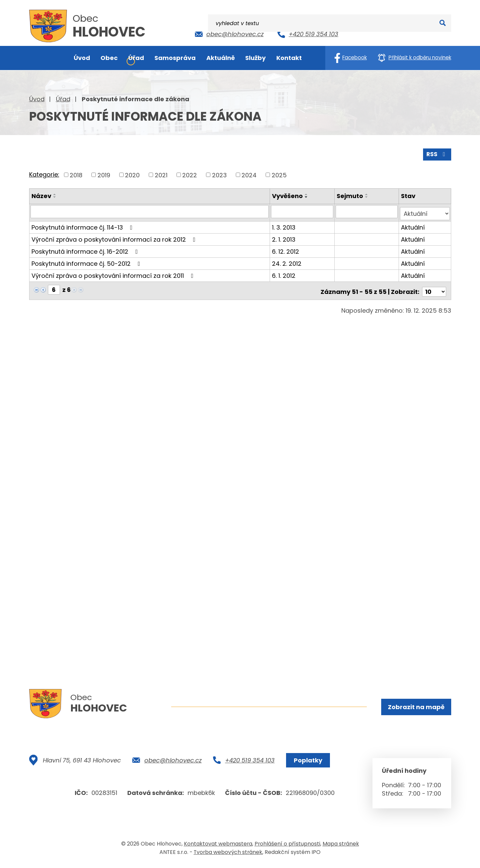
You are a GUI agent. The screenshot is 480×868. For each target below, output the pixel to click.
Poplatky (307, 762)
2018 (76, 174)
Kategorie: (44, 174)
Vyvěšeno (288, 195)
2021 (161, 174)
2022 (190, 174)
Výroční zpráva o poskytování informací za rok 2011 (114, 273)
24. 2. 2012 (287, 261)
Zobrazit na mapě (416, 707)
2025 (279, 174)
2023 (219, 174)
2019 (104, 174)
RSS (436, 153)
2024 (249, 174)
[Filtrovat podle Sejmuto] (367, 211)
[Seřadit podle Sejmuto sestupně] (367, 196)
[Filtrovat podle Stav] (425, 211)
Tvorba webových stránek (228, 854)
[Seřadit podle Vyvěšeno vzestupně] (307, 194)
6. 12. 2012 (286, 249)
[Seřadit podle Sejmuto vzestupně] (367, 194)
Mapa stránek (341, 846)
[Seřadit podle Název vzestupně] (55, 194)
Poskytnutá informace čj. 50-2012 (87, 261)
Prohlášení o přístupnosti (287, 846)
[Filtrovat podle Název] (150, 211)
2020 (132, 174)
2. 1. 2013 (284, 236)
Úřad (63, 99)
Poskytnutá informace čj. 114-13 (83, 224)
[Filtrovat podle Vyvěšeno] (303, 211)
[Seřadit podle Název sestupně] (55, 196)
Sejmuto (351, 195)
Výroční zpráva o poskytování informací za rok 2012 (115, 236)
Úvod (37, 99)
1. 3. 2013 (284, 224)
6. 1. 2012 (284, 273)
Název (41, 195)
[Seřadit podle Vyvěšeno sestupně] (307, 196)
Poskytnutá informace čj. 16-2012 (86, 249)
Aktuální (414, 224)
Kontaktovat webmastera (218, 846)
